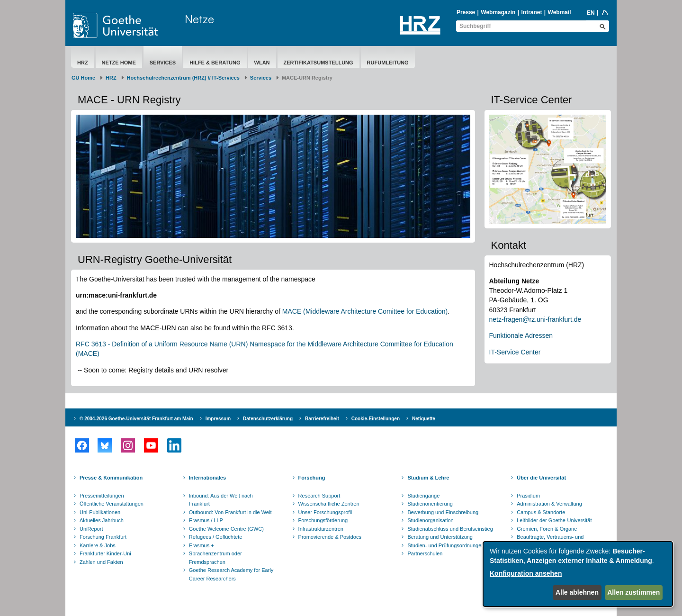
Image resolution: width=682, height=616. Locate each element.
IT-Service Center (515, 352)
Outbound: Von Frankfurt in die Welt (230, 512)
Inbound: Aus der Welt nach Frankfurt (221, 500)
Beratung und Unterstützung (440, 537)
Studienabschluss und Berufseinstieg (450, 529)
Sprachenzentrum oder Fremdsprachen (215, 558)
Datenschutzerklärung (268, 419)
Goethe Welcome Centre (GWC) (226, 529)
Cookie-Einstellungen (376, 419)
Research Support (319, 496)
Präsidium (528, 496)
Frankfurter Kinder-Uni (105, 553)
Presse (466, 12)
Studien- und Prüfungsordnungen (446, 545)
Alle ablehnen (577, 592)
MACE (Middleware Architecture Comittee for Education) (365, 311)
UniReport (91, 529)
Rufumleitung (388, 63)
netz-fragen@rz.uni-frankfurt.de (535, 319)
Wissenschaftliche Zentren (329, 504)
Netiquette (424, 419)
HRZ (83, 63)
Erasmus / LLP (206, 520)
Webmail (560, 12)
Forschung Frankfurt (103, 537)
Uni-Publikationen (100, 512)
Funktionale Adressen (521, 335)
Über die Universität (541, 478)
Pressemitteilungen (102, 496)
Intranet (531, 12)
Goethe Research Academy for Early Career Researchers (231, 574)
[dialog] (578, 574)
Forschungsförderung (323, 520)
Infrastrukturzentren (321, 529)
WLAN (262, 63)
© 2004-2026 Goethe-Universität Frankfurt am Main (136, 419)
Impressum (218, 419)
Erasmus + (202, 545)
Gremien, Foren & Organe (547, 529)
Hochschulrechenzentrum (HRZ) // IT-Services (183, 78)
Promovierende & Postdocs (330, 537)
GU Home (83, 78)
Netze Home (119, 63)
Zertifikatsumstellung (319, 63)
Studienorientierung (430, 504)
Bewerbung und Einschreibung (443, 512)
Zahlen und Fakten (101, 562)
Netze (199, 19)
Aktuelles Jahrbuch (102, 520)
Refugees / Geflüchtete (216, 537)
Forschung (312, 478)
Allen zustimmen (633, 592)
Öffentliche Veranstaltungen (112, 504)
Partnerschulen (425, 553)
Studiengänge (423, 496)
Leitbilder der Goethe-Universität (554, 520)
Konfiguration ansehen (526, 573)
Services (163, 63)
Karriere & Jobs (98, 545)
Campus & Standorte (541, 512)
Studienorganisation (430, 520)
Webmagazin (498, 12)
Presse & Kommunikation (111, 478)
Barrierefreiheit (322, 419)
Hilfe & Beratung (215, 63)
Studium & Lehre (428, 478)
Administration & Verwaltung (549, 504)
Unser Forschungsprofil (325, 512)
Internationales (207, 478)
